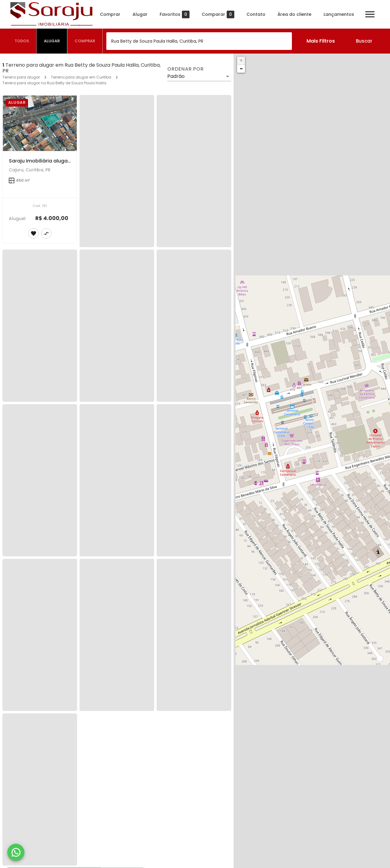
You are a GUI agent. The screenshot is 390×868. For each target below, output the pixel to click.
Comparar (218, 14)
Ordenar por (186, 69)
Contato (256, 14)
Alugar (140, 14)
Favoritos (175, 14)
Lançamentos (339, 14)
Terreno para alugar (21, 77)
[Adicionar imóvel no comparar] (46, 233)
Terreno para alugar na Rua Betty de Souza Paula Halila (54, 83)
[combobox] (199, 41)
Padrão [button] (176, 76)
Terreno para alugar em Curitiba (81, 77)
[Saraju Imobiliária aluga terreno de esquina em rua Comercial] (40, 123)
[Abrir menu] (370, 14)
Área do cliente (294, 14)
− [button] (241, 69)
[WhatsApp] (16, 852)
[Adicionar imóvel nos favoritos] (34, 233)
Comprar (110, 14)
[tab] (22, 41)
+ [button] (241, 60)
